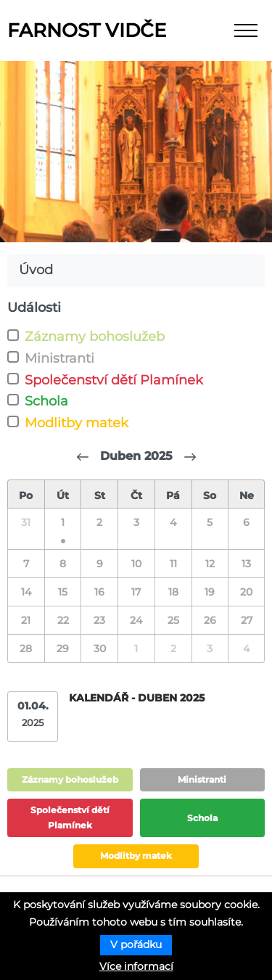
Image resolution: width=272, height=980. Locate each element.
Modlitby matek (77, 423)
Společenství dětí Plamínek (114, 380)
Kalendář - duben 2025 (137, 698)
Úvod (36, 270)
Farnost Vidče (87, 30)
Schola (46, 401)
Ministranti (59, 358)
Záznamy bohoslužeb (95, 337)
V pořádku (136, 944)
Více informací (136, 966)
